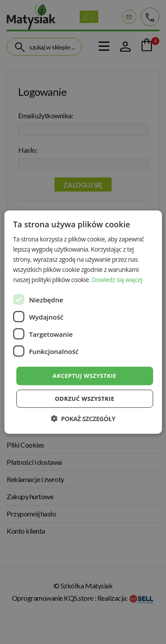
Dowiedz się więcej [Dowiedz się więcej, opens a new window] (117, 280)
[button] (83, 419)
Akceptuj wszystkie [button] (85, 376)
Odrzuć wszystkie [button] (85, 399)
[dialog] (83, 322)
